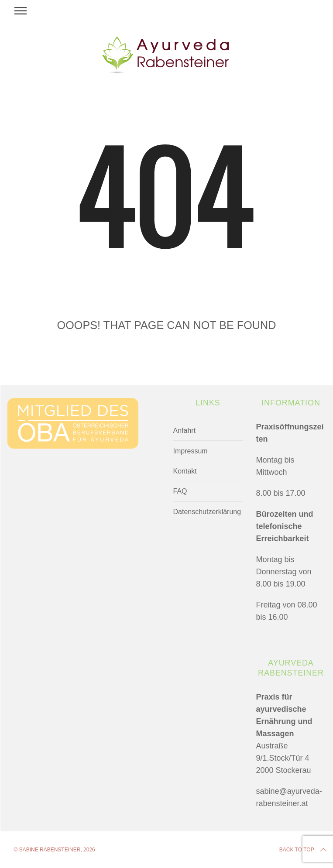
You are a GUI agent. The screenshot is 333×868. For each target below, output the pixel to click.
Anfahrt (185, 431)
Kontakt (185, 471)
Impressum (191, 451)
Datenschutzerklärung (207, 512)
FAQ (180, 491)
